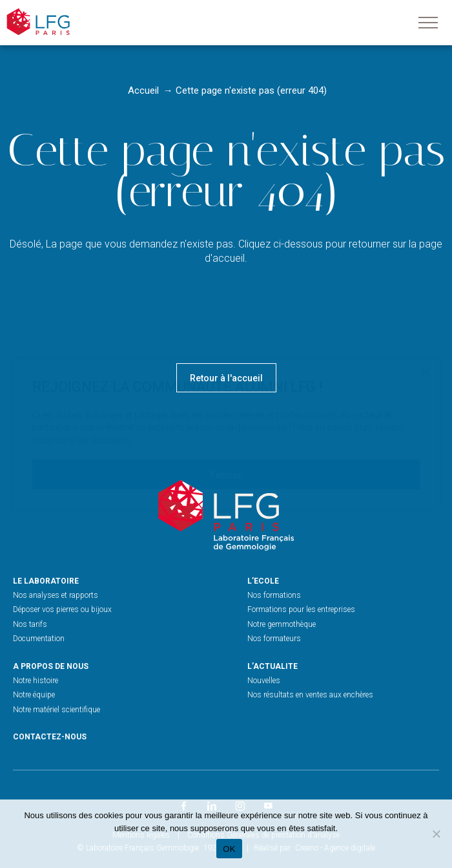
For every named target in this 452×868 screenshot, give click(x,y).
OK (229, 849)
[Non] (436, 834)
